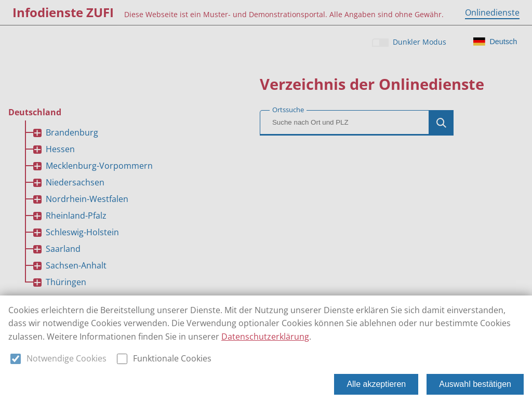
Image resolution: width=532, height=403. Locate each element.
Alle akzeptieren (376, 384)
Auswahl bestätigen (475, 384)
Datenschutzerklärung (265, 337)
